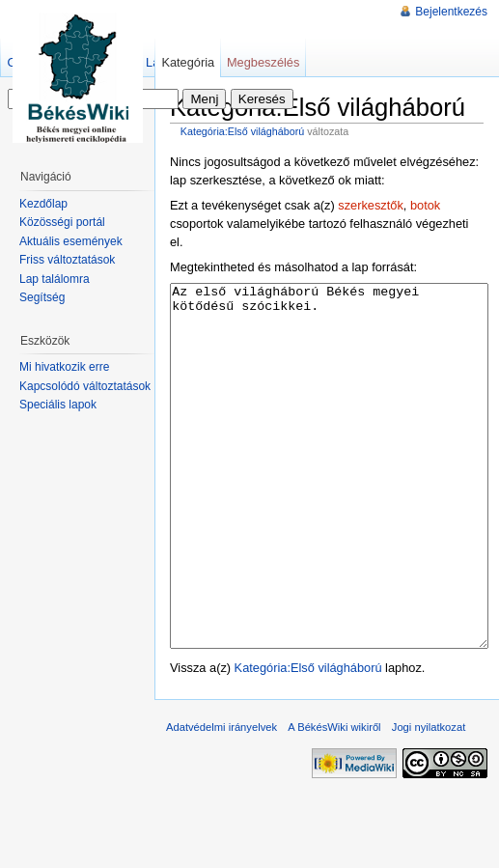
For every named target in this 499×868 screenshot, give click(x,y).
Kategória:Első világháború (243, 131)
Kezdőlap (43, 204)
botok (425, 205)
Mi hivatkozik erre (64, 367)
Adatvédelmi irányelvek (222, 799)
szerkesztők (371, 205)
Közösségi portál (62, 222)
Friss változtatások (67, 260)
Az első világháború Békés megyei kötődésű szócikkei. (329, 503)
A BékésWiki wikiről (334, 799)
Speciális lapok (58, 405)
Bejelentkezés (451, 12)
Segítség (42, 297)
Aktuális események (71, 241)
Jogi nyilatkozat (429, 799)
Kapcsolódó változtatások (85, 386)
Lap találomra (55, 279)
